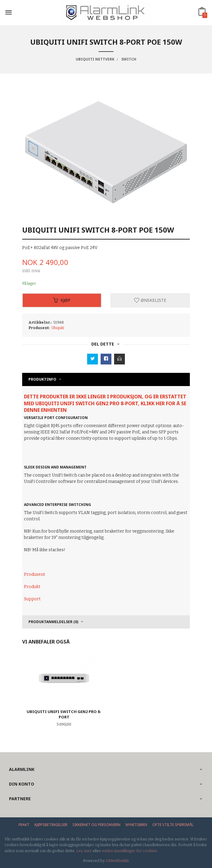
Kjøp (62, 300)
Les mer (84, 851)
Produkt (32, 587)
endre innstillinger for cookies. (130, 851)
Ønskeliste (150, 300)
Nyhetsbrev (136, 825)
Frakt (24, 825)
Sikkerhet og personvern (96, 825)
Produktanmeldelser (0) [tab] (53, 622)
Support (32, 599)
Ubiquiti (58, 328)
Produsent (35, 574)
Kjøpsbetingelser (51, 825)
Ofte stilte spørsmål (173, 825)
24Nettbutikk (117, 861)
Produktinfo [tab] (42, 379)
